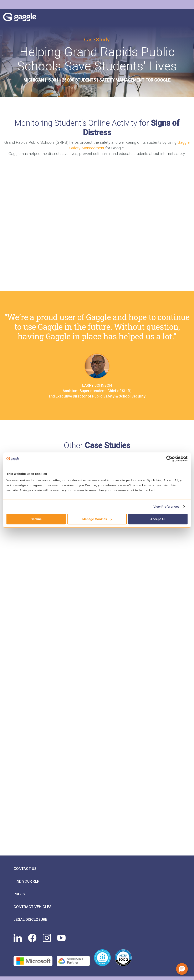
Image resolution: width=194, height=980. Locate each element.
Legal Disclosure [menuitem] (30, 919)
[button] (182, 969)
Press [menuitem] (19, 894)
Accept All (158, 519)
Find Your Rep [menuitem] (26, 881)
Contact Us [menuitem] (25, 869)
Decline (36, 519)
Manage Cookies (97, 519)
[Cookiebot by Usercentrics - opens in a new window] (169, 459)
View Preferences (167, 506)
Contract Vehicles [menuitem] (32, 907)
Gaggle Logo (24, 18)
